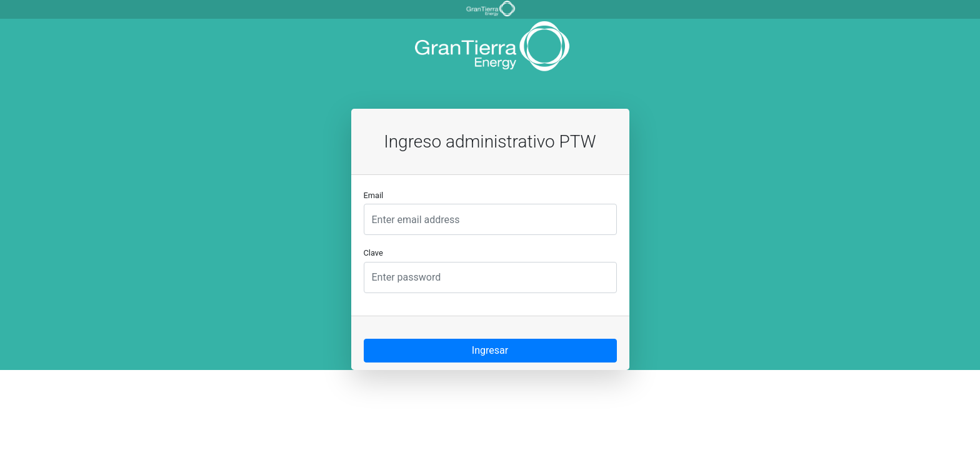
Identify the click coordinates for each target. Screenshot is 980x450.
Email (374, 195)
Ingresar (490, 350)
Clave (373, 253)
